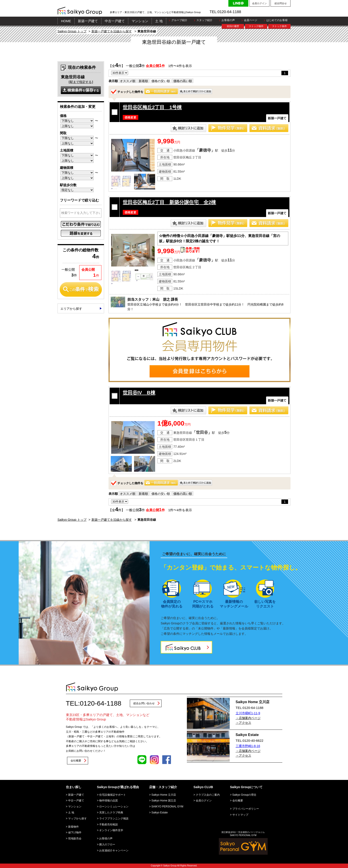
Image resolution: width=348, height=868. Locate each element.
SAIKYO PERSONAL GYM (167, 807)
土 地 (159, 21)
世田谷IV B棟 (139, 393)
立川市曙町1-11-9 (248, 713)
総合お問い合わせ (144, 703)
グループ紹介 (179, 20)
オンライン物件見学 (111, 830)
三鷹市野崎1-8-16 (248, 746)
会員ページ (251, 20)
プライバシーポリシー (246, 809)
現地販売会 (75, 838)
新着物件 (73, 827)
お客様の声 (228, 20)
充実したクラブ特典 (111, 813)
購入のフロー (107, 844)
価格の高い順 (183, 81)
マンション (140, 21)
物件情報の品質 (109, 801)
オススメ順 (128, 81)
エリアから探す (71, 309)
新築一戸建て (88, 21)
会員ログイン (259, 3)
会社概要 (76, 761)
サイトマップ (240, 815)
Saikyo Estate (159, 813)
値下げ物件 (75, 832)
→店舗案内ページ (248, 718)
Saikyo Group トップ (72, 31)
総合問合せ (281, 3)
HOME (66, 21)
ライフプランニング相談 (114, 819)
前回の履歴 (233, 26)
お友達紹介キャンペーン (114, 850)
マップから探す (77, 819)
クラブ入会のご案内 (208, 795)
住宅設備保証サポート (113, 795)
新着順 (143, 81)
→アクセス (243, 723)
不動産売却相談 (109, 825)
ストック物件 (256, 26)
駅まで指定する (81, 82)
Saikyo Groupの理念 (244, 795)
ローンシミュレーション (114, 807)
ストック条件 (279, 26)
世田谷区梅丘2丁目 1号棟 (152, 107)
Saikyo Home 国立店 (164, 801)
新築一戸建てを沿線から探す (112, 31)
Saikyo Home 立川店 (164, 795)
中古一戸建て (115, 21)
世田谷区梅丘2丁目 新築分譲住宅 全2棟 (169, 202)
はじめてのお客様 (277, 20)
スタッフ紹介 (204, 20)
